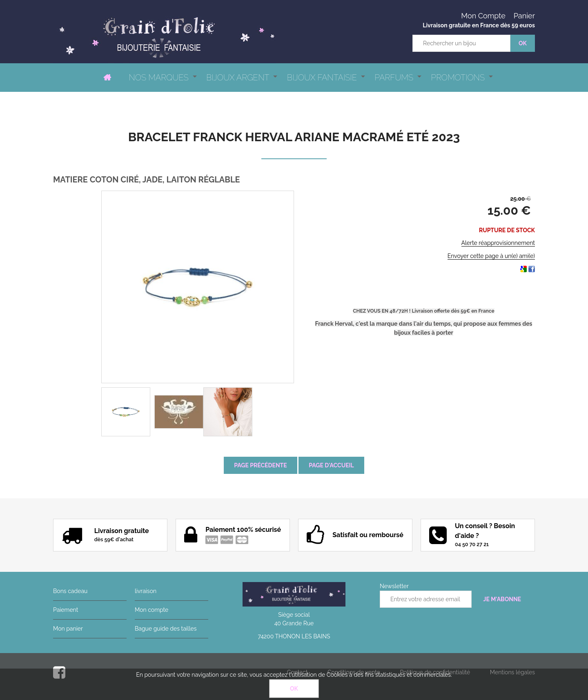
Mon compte (151, 610)
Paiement (66, 610)
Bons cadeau (70, 591)
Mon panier (68, 629)
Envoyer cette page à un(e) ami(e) (491, 256)
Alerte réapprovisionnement (498, 243)
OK (294, 689)
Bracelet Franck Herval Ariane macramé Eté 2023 (294, 137)
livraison (146, 591)
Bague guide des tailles (166, 629)
